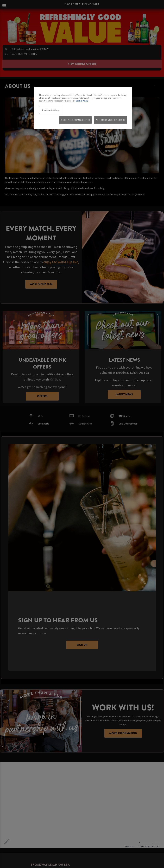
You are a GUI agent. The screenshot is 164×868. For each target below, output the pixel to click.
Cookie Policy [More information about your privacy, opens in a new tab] (82, 101)
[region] (83, 108)
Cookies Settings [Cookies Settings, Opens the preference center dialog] (51, 110)
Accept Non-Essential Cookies (111, 120)
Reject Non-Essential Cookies (75, 120)
